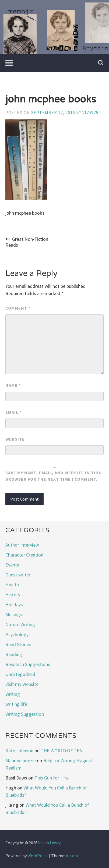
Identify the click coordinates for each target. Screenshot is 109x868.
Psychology (17, 634)
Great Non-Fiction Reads (27, 242)
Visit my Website (22, 684)
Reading (14, 654)
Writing (13, 694)
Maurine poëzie (21, 761)
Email (13, 412)
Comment (18, 308)
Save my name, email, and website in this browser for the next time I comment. (53, 476)
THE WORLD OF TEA (61, 751)
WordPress (37, 856)
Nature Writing (20, 624)
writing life (16, 704)
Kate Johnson (19, 751)
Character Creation (24, 555)
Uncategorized (20, 674)
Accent (72, 856)
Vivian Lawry (49, 843)
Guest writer (18, 575)
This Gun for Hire (52, 778)
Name (13, 385)
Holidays (14, 605)
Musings (14, 614)
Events (12, 565)
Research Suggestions (28, 664)
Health (12, 585)
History (13, 595)
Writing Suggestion (25, 714)
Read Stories (18, 644)
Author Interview (22, 545)
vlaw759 (92, 112)
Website (15, 439)
